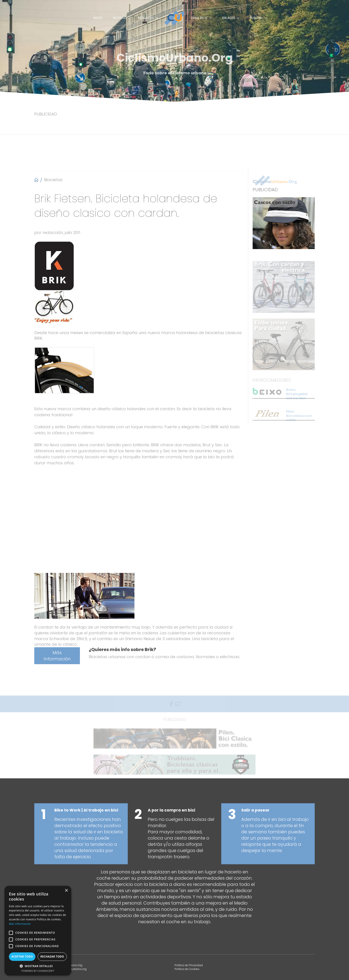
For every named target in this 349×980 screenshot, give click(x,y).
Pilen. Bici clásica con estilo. (299, 419)
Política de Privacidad (189, 965)
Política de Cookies (187, 969)
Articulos (146, 18)
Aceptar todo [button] (22, 957)
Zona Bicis (199, 18)
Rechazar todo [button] (52, 957)
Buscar (256, 18)
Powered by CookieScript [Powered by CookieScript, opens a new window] (38, 971)
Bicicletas (53, 180)
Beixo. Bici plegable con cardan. (297, 397)
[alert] (38, 931)
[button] (38, 966)
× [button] (66, 891)
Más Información (57, 656)
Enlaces (229, 18)
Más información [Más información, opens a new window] (20, 924)
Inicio (98, 18)
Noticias (120, 18)
